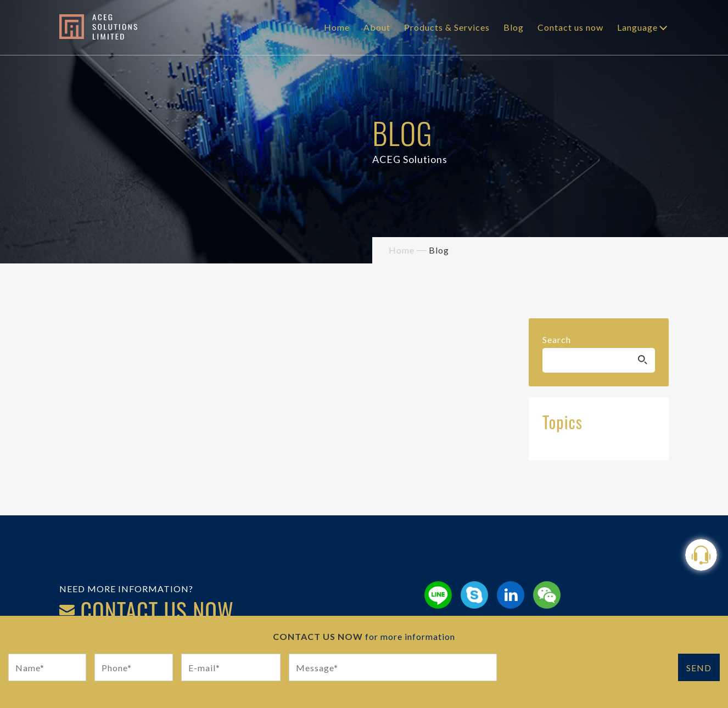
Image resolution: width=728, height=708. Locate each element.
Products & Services (447, 27)
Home (337, 27)
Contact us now (570, 27)
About (377, 27)
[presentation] (589, 675)
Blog (514, 27)
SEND (699, 668)
